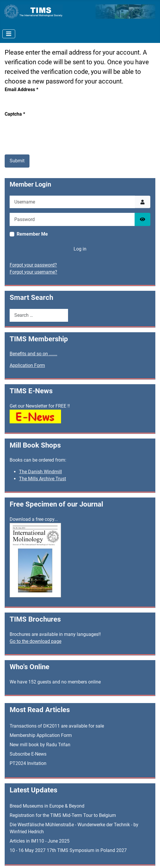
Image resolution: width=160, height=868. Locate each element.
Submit (17, 161)
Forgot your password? (33, 265)
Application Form (27, 365)
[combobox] (39, 315)
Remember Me (32, 234)
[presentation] (49, 129)
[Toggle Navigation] (9, 34)
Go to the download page (35, 641)
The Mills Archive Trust (42, 479)
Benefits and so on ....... (33, 354)
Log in (80, 249)
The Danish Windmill (40, 472)
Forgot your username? (33, 272)
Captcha (15, 114)
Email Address (21, 89)
